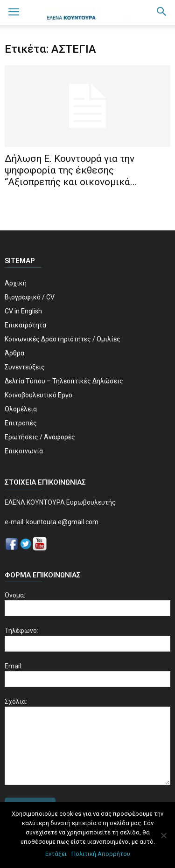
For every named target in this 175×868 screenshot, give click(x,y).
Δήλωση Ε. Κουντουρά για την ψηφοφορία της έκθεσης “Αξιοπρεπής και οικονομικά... (71, 170)
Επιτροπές (21, 423)
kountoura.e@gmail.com (62, 522)
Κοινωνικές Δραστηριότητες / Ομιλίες (63, 339)
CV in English (23, 311)
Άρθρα (14, 353)
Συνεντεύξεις (25, 367)
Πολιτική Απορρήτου (101, 854)
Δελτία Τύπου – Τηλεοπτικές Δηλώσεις (64, 381)
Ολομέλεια (21, 409)
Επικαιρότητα (25, 325)
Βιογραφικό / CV (30, 297)
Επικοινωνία (24, 451)
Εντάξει (56, 854)
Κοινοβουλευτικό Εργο (38, 395)
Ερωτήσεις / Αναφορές (40, 437)
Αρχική (16, 283)
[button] (162, 13)
